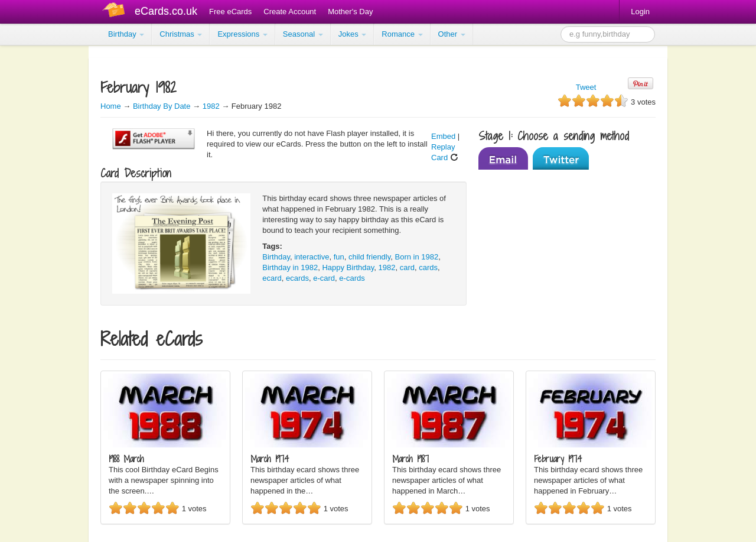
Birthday (126, 34)
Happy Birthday (348, 267)
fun (339, 257)
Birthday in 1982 (290, 267)
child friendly (369, 257)
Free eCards (230, 12)
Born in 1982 (417, 257)
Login (640, 12)
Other (452, 34)
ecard (272, 278)
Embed (443, 136)
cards (428, 267)
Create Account (290, 12)
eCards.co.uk (166, 11)
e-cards (352, 278)
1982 (211, 106)
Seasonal (303, 34)
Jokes (353, 34)
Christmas (181, 34)
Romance (402, 34)
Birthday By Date (163, 106)
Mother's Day (350, 12)
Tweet (586, 87)
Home (111, 106)
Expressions (242, 34)
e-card (324, 278)
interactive (312, 257)
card (407, 267)
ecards (297, 278)
